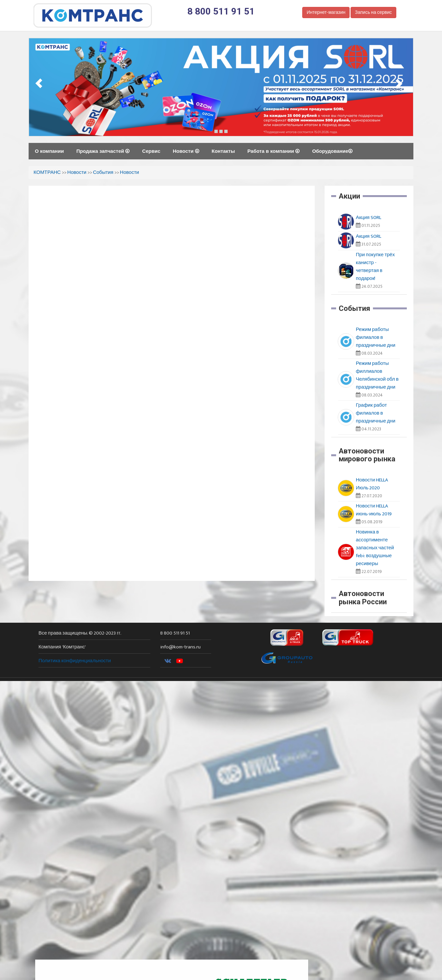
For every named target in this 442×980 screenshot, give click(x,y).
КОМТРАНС (47, 172)
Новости (186, 151)
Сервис (151, 151)
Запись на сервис (373, 12)
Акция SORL (368, 218)
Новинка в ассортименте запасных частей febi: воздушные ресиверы (375, 548)
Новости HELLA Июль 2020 (372, 484)
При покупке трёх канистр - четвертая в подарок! (375, 267)
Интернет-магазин (326, 12)
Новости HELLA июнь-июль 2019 (374, 510)
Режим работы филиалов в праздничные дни (376, 337)
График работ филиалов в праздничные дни (376, 413)
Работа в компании (273, 151)
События (103, 172)
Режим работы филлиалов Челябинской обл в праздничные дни (377, 375)
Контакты (223, 151)
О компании (49, 151)
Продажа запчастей (103, 151)
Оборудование (332, 151)
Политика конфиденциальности (75, 661)
